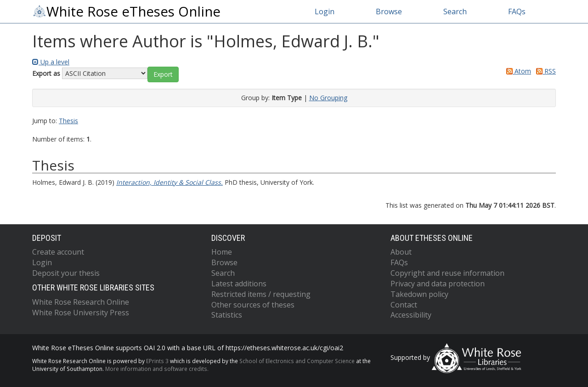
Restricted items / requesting (261, 294)
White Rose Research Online (81, 302)
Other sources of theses (253, 305)
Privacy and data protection (438, 284)
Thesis (68, 121)
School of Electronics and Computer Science (297, 361)
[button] (163, 74)
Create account (58, 252)
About (401, 252)
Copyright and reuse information (447, 273)
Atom (517, 71)
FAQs (517, 11)
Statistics (227, 315)
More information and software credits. (157, 369)
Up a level (51, 62)
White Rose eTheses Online (126, 11)
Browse (389, 11)
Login (325, 11)
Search (455, 11)
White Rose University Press (81, 313)
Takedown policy (419, 294)
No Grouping (328, 98)
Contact (404, 305)
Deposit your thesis (66, 273)
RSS (544, 71)
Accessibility (411, 315)
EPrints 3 (157, 361)
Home (222, 252)
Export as (46, 73)
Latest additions (239, 284)
